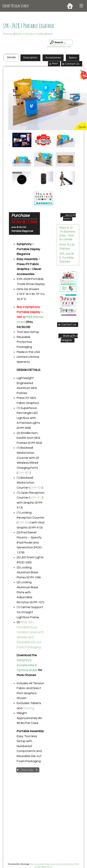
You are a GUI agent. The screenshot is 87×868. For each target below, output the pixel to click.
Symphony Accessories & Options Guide (27, 665)
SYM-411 (36, 498)
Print (53, 64)
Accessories (53, 58)
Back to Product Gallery (30, 34)
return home (66, 47)
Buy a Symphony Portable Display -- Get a (30, 312)
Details (11, 57)
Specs (73, 58)
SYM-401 (24, 473)
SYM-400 (36, 488)
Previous (8, 34)
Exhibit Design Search (16, 6)
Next (50, 34)
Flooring (29, 708)
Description (30, 58)
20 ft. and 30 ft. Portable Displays (67, 258)
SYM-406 (24, 522)
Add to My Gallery (68, 217)
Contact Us (71, 64)
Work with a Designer (68, 338)
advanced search (54, 47)
